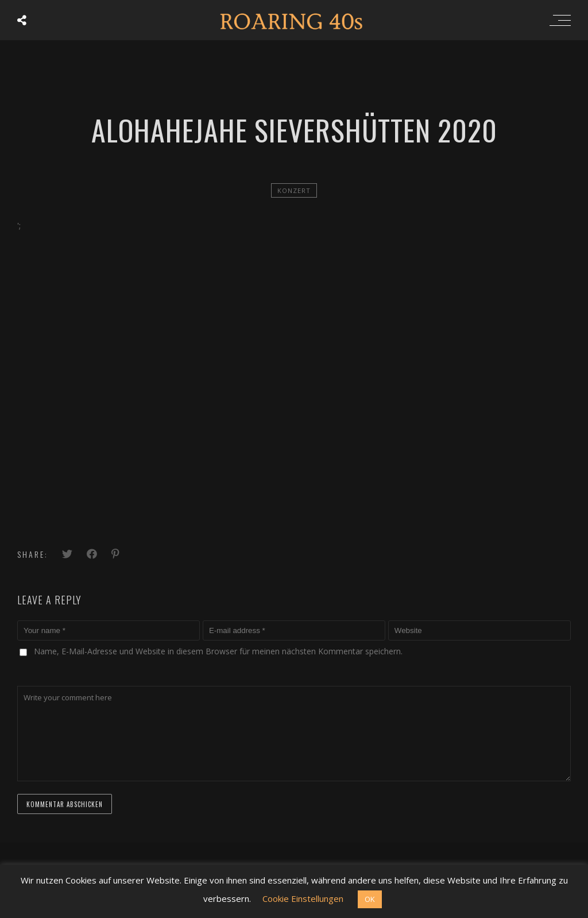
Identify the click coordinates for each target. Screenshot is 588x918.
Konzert (294, 190)
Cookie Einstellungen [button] (303, 898)
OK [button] (370, 899)
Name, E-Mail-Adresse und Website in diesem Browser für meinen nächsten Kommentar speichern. (218, 651)
